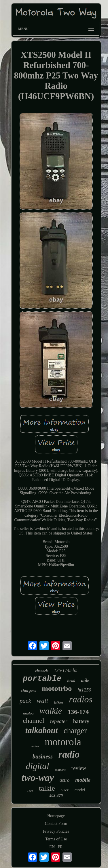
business (43, 756)
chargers (29, 690)
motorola (63, 742)
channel (34, 721)
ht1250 (84, 690)
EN (52, 847)
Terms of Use (56, 839)
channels (42, 671)
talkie (47, 788)
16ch (30, 791)
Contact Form (56, 824)
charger (75, 731)
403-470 (56, 796)
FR (60, 847)
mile (85, 680)
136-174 (78, 712)
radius (35, 746)
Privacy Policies (56, 831)
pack (25, 701)
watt (43, 701)
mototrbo (57, 688)
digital (38, 766)
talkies (58, 702)
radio (69, 754)
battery (81, 721)
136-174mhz (65, 670)
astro (65, 780)
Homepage (56, 816)
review (79, 768)
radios (81, 699)
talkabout (42, 730)
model (80, 790)
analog (29, 713)
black (65, 790)
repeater (59, 721)
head (71, 681)
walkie (51, 711)
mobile (83, 780)
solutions (60, 770)
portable (42, 679)
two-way (38, 778)
